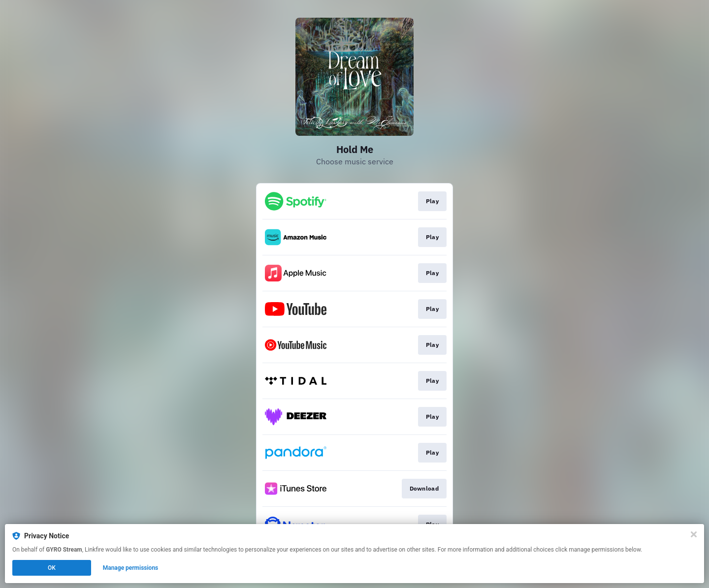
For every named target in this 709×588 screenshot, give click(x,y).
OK (52, 568)
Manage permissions (131, 568)
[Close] (694, 534)
